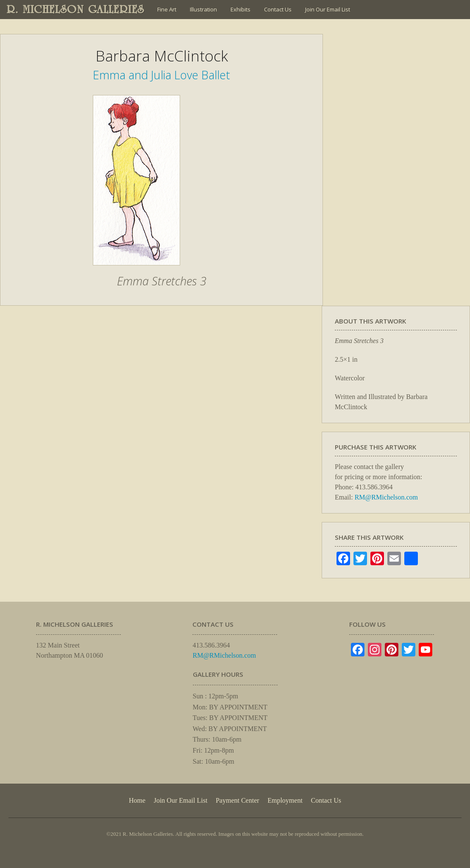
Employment (285, 800)
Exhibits (241, 9)
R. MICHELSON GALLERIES (76, 9)
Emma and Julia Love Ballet (161, 75)
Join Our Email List (328, 9)
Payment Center (238, 800)
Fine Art (167, 9)
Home (137, 800)
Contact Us (278, 9)
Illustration (203, 9)
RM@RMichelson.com (386, 497)
